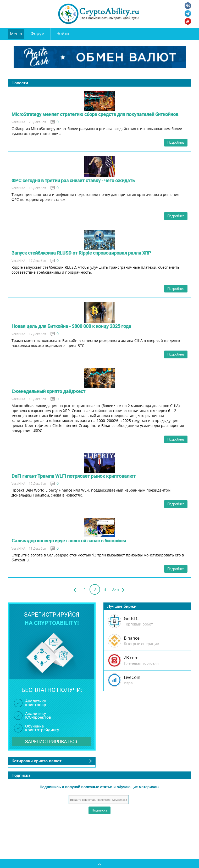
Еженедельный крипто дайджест (48, 391)
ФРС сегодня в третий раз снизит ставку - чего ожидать (73, 180)
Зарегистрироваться (52, 742)
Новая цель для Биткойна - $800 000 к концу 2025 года (71, 326)
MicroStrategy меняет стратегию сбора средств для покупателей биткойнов (95, 114)
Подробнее (176, 142)
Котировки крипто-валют (37, 761)
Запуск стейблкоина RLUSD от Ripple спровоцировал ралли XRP (81, 253)
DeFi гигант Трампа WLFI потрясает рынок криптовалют (74, 476)
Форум (38, 33)
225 (115, 589)
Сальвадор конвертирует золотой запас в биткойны (69, 541)
